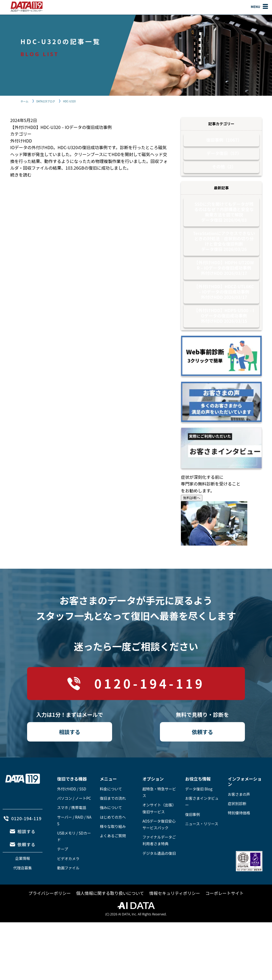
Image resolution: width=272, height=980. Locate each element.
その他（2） (224, 173)
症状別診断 (237, 825)
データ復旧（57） (224, 157)
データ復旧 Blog (199, 810)
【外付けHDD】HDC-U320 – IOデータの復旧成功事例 (61, 127)
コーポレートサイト (224, 914)
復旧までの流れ (113, 819)
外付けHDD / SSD (72, 810)
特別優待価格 (239, 834)
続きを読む (21, 175)
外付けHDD (21, 141)
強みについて (111, 829)
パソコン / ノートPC (74, 819)
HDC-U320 (76, 101)
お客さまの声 (239, 815)
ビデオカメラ (68, 880)
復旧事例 (193, 836)
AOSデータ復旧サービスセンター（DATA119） (27, 7)
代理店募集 (23, 889)
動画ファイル (68, 889)
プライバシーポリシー (50, 914)
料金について (111, 810)
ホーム (25, 101)
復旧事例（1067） (224, 141)
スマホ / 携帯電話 (72, 829)
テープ (63, 870)
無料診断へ (192, 519)
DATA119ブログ (49, 101)
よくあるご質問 (113, 857)
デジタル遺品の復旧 (159, 874)
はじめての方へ (113, 838)
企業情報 (23, 880)
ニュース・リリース (202, 845)
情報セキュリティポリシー (175, 914)
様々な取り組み (113, 848)
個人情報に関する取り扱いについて (110, 914)
